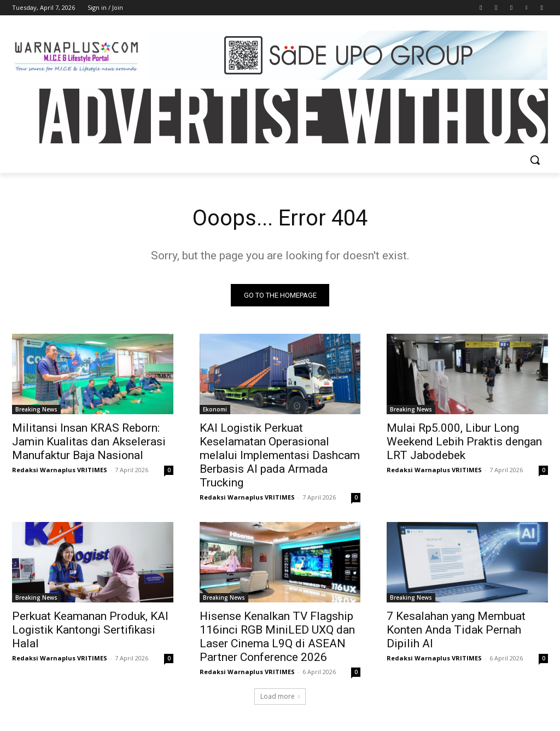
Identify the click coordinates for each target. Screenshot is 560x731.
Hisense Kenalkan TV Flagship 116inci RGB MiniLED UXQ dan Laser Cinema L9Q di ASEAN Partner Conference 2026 (277, 637)
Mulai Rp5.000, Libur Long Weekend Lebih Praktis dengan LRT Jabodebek (464, 442)
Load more (280, 696)
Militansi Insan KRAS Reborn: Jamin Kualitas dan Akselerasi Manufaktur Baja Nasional (89, 442)
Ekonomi (215, 409)
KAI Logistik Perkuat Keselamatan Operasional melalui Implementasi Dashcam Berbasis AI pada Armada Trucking (280, 455)
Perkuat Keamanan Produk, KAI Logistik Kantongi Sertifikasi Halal (90, 630)
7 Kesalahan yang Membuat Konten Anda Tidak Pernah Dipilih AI (456, 630)
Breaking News (36, 409)
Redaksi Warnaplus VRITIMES (60, 470)
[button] (535, 160)
